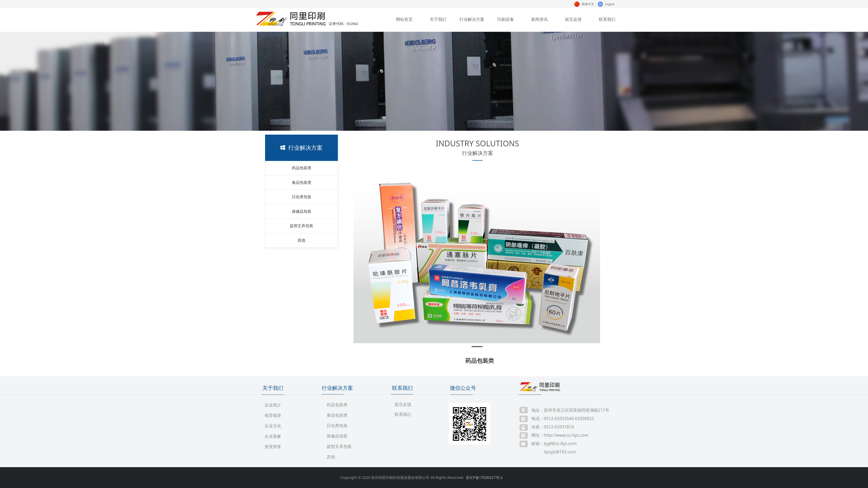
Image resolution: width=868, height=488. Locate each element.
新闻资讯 (539, 19)
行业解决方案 (472, 19)
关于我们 (438, 19)
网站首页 (404, 19)
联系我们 (607, 19)
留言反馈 (573, 19)
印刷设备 (506, 19)
